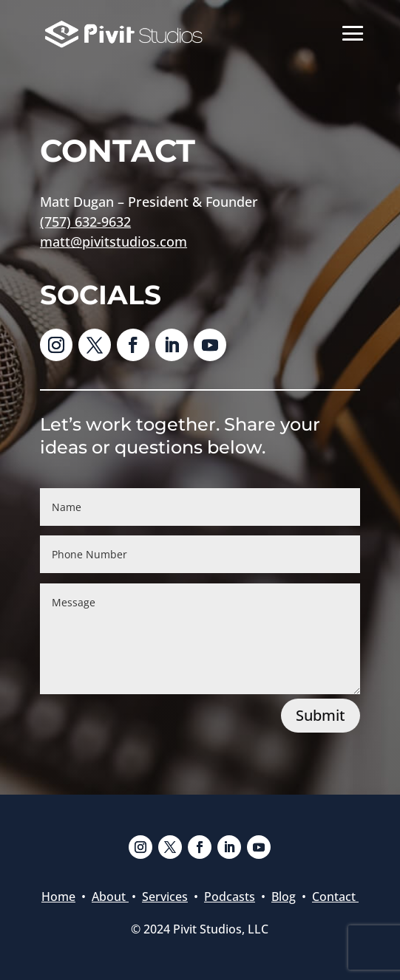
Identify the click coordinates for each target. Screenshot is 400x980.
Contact (335, 897)
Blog (284, 897)
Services (165, 897)
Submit (321, 715)
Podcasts (230, 897)
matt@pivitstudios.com (113, 241)
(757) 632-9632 (85, 222)
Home (58, 897)
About (110, 897)
